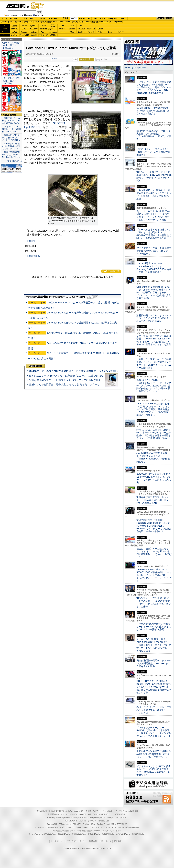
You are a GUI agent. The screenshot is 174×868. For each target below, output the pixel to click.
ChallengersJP (116, 22)
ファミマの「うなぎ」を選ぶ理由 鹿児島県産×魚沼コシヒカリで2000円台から (155, 251)
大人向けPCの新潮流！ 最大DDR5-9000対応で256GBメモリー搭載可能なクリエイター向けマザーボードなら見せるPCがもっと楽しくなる (154, 645)
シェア (55, 59)
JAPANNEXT (34, 35)
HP (81, 26)
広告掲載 (118, 841)
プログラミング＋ (96, 827)
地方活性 (95, 22)
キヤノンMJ (24, 35)
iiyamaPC (34, 26)
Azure (43, 32)
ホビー (74, 18)
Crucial (72, 29)
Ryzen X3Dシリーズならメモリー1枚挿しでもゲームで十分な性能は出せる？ (154, 152)
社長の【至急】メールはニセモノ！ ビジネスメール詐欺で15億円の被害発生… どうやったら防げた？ (154, 553)
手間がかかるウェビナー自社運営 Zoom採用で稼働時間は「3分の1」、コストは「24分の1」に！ (155, 754)
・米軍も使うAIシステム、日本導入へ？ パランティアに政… (11, 138)
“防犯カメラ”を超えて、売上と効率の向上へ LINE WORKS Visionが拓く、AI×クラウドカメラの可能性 (154, 176)
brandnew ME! (53, 35)
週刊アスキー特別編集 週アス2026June (12, 45)
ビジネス (23, 18)
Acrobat (24, 32)
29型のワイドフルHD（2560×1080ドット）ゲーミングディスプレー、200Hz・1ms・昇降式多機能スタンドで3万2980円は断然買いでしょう (154, 386)
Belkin (100, 29)
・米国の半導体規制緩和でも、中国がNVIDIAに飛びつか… (11, 155)
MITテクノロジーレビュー (111, 831)
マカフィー (15, 35)
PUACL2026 (104, 22)
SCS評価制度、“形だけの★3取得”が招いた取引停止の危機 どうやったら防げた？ (153, 111)
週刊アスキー (52, 22)
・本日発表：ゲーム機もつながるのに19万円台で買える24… (11, 121)
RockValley (34, 256)
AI (11, 18)
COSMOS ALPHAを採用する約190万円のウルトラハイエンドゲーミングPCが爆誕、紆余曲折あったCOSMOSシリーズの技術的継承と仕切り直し (153, 409)
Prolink (31, 241)
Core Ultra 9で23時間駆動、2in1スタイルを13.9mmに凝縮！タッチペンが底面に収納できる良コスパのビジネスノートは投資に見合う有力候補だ (154, 292)
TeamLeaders (65, 22)
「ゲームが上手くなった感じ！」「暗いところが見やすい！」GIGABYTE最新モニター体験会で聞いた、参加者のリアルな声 (154, 234)
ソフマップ (43, 35)
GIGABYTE (43, 29)
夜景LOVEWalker (94, 834)
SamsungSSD (51, 29)
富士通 (15, 26)
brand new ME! (103, 821)
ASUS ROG (34, 29)
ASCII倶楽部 (165, 19)
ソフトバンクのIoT (119, 32)
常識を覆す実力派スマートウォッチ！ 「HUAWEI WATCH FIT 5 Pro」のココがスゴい (154, 500)
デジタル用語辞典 (83, 831)
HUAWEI (81, 29)
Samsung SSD (52, 824)
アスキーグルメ (40, 22)
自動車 (65, 18)
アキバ (95, 18)
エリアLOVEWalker (49, 834)
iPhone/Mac (54, 18)
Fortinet (91, 32)
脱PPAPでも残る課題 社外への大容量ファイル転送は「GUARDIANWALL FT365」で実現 (154, 135)
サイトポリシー (58, 841)
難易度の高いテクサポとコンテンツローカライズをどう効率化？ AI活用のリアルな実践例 (154, 318)
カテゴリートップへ (111, 271)
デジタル (42, 18)
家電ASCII (28, 22)
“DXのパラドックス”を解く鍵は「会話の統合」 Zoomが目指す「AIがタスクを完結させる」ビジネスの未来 (154, 602)
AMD (24, 29)
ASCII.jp (16, 6)
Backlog (81, 32)
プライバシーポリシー (77, 841)
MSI (62, 26)
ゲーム (123, 19)
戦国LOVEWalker (138, 834)
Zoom (110, 32)
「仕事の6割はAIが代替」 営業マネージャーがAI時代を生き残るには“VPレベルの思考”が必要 (154, 627)
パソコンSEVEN (53, 26)
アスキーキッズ (7, 22)
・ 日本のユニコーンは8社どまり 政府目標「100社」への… (12, 129)
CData (72, 32)
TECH (33, 18)
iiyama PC (83, 814)
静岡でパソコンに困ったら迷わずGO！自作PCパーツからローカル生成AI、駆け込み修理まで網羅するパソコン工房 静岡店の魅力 (154, 434)
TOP (37, 811)
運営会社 (93, 841)
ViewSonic (91, 29)
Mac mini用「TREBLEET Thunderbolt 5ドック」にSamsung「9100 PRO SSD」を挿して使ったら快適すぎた (154, 268)
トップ (4, 18)
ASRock (62, 29)
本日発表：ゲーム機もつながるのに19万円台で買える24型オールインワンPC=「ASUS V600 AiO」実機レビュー (91, 371)
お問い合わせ (105, 841)
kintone (34, 32)
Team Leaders (82, 827)
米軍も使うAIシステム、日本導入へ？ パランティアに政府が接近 (65, 380)
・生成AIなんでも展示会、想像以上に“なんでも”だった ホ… (11, 146)
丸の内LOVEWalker (123, 834)
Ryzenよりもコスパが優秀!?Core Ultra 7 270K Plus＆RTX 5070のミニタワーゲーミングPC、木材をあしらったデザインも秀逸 (154, 215)
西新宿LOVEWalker (79, 834)
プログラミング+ (78, 22)
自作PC (82, 18)
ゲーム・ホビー (37, 6)
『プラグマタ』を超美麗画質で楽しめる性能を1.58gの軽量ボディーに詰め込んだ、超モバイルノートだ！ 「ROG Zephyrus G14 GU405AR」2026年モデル (154, 87)
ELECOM (15, 29)
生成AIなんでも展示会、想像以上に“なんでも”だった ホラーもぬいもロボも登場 (74, 384)
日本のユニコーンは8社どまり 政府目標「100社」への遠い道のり (66, 376)
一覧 (75, 59)
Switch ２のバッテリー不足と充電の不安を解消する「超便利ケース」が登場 (154, 710)
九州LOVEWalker (108, 834)
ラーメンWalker (35, 834)
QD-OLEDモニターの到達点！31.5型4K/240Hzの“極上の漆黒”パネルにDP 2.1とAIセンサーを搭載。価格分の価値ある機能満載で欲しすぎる (154, 687)
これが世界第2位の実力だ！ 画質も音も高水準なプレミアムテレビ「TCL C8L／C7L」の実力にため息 (154, 195)
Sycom (43, 26)
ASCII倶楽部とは (14, 161)
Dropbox (62, 32)
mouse (24, 26)
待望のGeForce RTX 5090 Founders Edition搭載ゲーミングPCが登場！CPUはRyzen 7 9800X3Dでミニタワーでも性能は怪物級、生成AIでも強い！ (154, 526)
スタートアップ (112, 19)
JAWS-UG (59, 818)
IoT (16, 18)
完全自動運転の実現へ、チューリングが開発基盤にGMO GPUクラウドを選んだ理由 (154, 663)
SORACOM (77, 824)
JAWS (15, 32)
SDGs (88, 22)
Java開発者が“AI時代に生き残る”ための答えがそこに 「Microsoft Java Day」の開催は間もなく (153, 457)
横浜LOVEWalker (64, 834)
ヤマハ (100, 32)
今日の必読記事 (58, 831)
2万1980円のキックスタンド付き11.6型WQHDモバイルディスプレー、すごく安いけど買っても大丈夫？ (154, 478)
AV (89, 18)
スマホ (102, 18)
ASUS (72, 26)
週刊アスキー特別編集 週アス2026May (12, 81)
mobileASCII (96, 831)
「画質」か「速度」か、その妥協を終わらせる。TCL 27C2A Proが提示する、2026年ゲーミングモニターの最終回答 (154, 363)
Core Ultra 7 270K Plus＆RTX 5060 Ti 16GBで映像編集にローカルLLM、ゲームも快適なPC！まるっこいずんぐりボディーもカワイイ (154, 575)
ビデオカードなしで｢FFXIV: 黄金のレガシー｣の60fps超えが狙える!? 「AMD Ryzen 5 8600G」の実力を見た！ (154, 771)
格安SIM (18, 22)
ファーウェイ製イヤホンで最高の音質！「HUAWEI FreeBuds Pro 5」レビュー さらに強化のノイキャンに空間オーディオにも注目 (154, 340)
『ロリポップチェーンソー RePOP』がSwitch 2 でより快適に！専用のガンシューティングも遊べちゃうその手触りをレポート (154, 732)
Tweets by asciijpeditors (135, 68)
